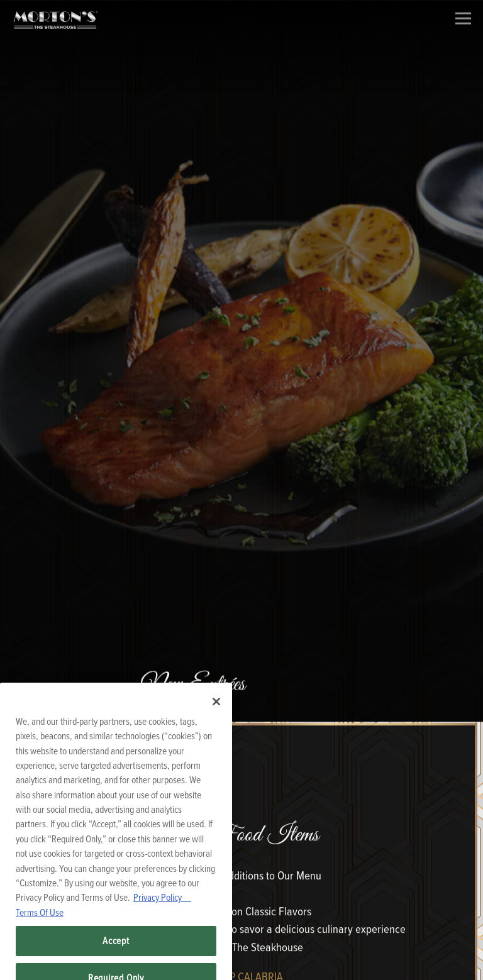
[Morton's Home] (55, 19)
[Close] (216, 712)
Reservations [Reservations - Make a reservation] (241, 930)
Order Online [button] (241, 964)
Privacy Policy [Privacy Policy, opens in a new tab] (162, 907)
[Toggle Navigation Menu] (463, 19)
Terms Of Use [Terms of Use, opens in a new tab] (40, 922)
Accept (116, 950)
